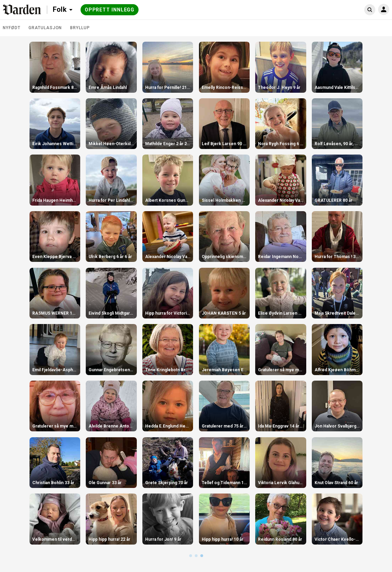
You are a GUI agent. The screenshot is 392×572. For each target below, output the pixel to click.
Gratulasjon (45, 28)
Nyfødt (11, 28)
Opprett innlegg (110, 10)
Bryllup (80, 28)
